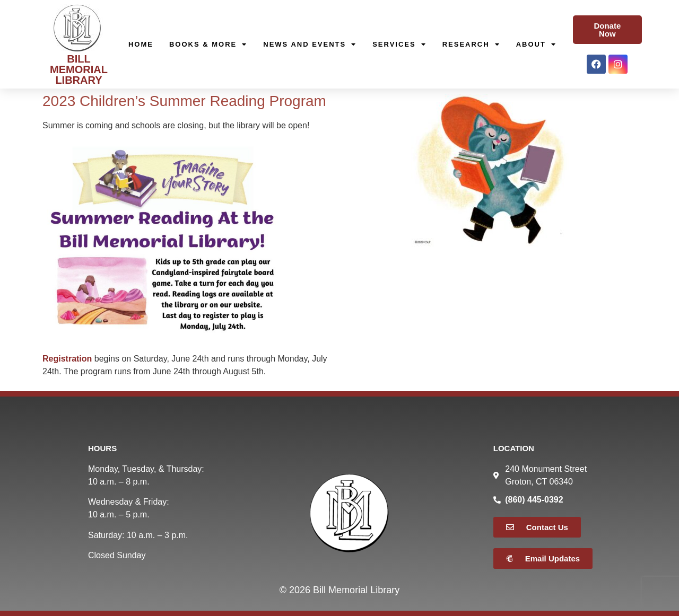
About (536, 45)
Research (471, 45)
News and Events (310, 45)
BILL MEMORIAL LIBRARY (79, 69)
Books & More (208, 45)
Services (399, 45)
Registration (67, 359)
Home (141, 44)
